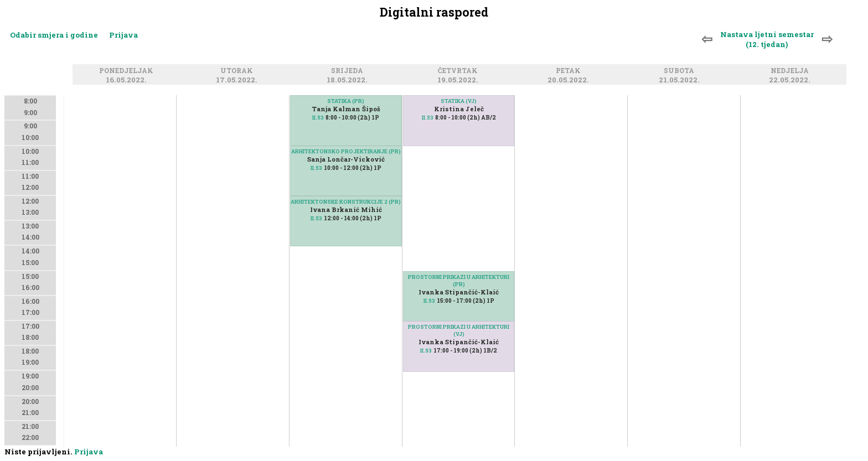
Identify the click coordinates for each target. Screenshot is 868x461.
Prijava (123, 35)
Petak (570, 71)
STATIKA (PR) (346, 101)
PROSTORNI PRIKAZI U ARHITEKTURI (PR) (459, 281)
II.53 (318, 118)
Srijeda (349, 71)
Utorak (238, 71)
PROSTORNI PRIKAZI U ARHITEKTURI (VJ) (459, 330)
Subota (681, 71)
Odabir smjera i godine (54, 35)
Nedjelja (791, 71)
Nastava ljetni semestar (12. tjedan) (767, 39)
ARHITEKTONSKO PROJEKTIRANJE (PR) (346, 151)
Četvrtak (459, 71)
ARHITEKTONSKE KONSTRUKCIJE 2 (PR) (346, 202)
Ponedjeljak (128, 71)
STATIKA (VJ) (459, 101)
